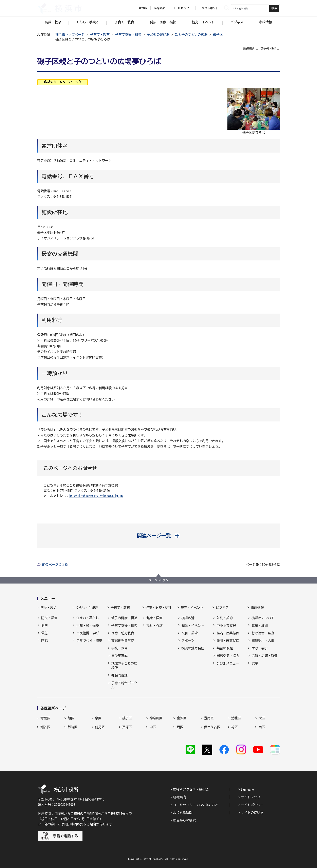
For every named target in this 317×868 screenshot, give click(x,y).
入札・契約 (225, 618)
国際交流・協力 (228, 656)
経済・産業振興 (228, 633)
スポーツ (188, 640)
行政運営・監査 (263, 633)
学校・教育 (119, 648)
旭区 (71, 718)
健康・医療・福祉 (158, 608)
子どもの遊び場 (158, 35)
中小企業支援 (226, 626)
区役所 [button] (143, 8)
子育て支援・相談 (128, 35)
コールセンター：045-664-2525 (196, 805)
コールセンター (182, 8)
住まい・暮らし (88, 618)
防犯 (44, 640)
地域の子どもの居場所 (124, 666)
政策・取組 (260, 626)
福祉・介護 (154, 626)
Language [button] (160, 8)
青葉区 (45, 718)
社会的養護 (119, 675)
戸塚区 (127, 727)
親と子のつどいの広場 (191, 35)
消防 (44, 626)
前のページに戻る (55, 565)
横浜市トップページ (70, 35)
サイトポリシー (252, 805)
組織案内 (180, 797)
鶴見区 (100, 727)
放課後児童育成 (123, 640)
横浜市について (263, 618)
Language (247, 789)
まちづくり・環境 (89, 640)
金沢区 (182, 718)
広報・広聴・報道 (264, 656)
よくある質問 (183, 813)
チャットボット (209, 8)
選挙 (255, 663)
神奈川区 (156, 718)
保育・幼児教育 (123, 633)
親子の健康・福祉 (124, 618)
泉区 (98, 718)
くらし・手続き (87, 608)
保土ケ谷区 (212, 727)
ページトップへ (158, 580)
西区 (180, 727)
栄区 (262, 718)
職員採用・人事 (263, 640)
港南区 (209, 718)
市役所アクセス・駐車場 (191, 789)
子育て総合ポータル (124, 685)
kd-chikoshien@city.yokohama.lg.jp (96, 496)
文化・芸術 (190, 633)
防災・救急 (49, 608)
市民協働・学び (88, 633)
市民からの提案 (184, 820)
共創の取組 (225, 648)
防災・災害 (49, 618)
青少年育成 (119, 656)
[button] (159, 536)
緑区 (235, 727)
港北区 (236, 718)
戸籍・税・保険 (88, 626)
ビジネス (222, 608)
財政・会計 (260, 648)
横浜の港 (188, 618)
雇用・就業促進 (228, 640)
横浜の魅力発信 (193, 648)
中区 (153, 727)
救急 (44, 633)
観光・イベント (192, 608)
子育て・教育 (100, 35)
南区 (262, 727)
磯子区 (218, 35)
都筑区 (73, 727)
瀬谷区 (45, 727)
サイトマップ (251, 797)
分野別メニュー (228, 663)
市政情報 (257, 608)
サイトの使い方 (252, 813)
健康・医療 (154, 618)
